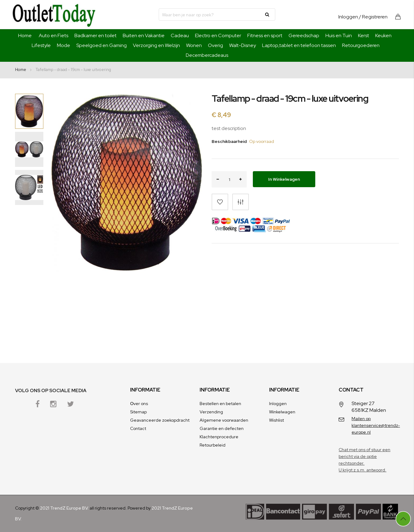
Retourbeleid (213, 445)
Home (25, 35)
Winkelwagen (282, 412)
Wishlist (277, 420)
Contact (138, 428)
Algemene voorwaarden (224, 420)
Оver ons (139, 404)
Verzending (211, 412)
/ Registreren (373, 17)
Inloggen (348, 17)
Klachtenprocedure (219, 437)
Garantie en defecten (222, 428)
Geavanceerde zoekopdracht (160, 420)
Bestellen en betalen (220, 404)
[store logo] (54, 14)
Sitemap (138, 412)
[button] (56, 210)
